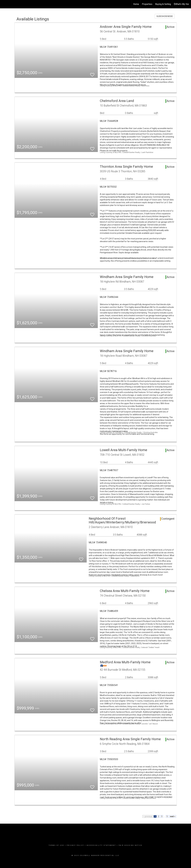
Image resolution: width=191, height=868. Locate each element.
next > (173, 816)
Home (136, 4)
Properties (147, 4)
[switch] (92, 73)
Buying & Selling (163, 4)
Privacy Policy (75, 845)
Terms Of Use (56, 845)
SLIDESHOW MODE (165, 16)
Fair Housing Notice (130, 845)
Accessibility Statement (101, 845)
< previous (148, 816)
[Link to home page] (4, 4)
